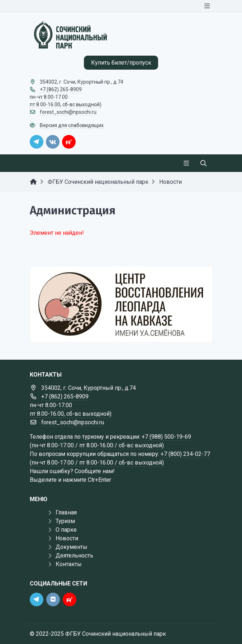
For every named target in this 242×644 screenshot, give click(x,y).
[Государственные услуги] (121, 304)
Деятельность (74, 556)
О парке (66, 530)
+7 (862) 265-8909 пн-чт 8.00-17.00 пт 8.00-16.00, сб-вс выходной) (66, 97)
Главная (66, 512)
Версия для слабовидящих (72, 125)
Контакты (69, 564)
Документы (72, 547)
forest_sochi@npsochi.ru (68, 112)
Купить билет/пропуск (121, 63)
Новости (67, 538)
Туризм (65, 521)
